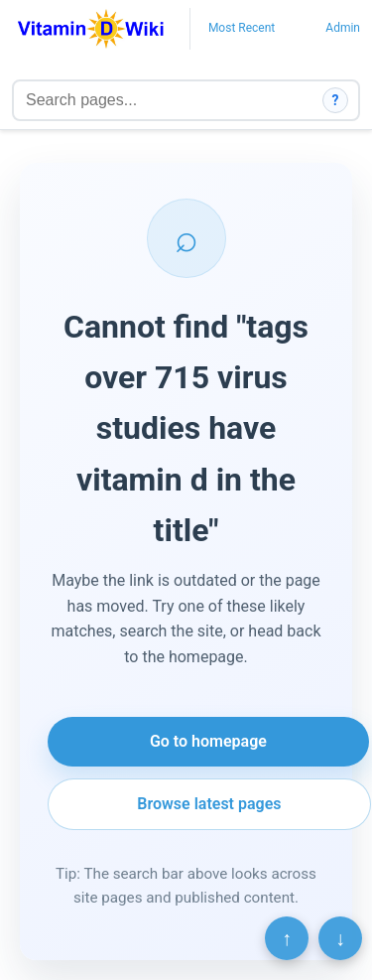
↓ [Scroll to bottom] (340, 938)
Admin (343, 28)
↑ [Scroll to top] (287, 938)
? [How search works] (336, 100)
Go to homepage (208, 741)
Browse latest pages (209, 804)
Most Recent (242, 28)
